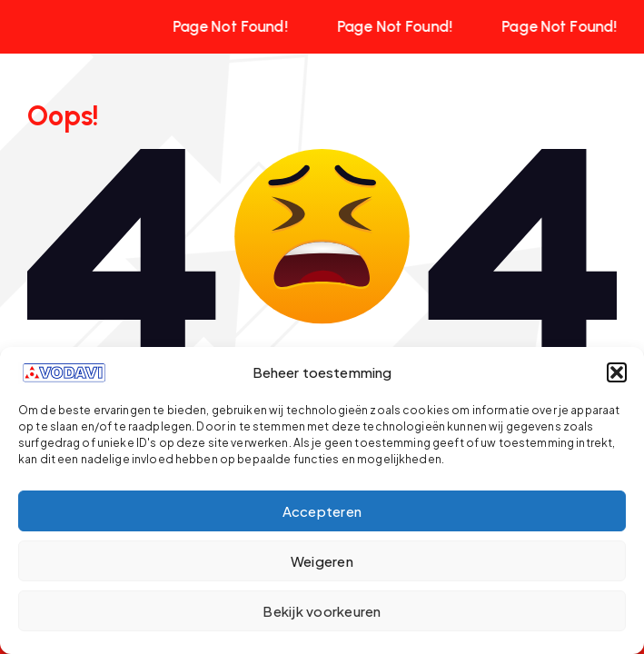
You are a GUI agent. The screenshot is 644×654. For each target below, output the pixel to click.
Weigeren (322, 561)
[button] (617, 372)
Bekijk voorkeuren (322, 611)
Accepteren (322, 511)
